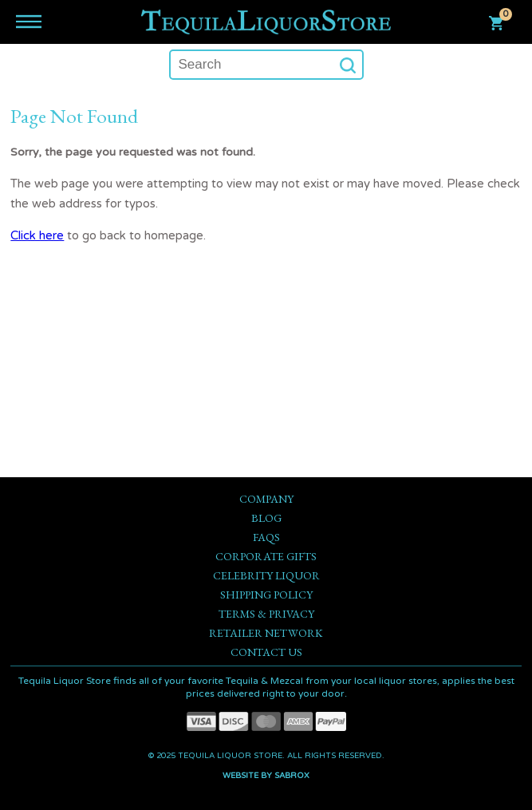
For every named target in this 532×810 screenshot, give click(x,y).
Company (266, 499)
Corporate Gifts (266, 556)
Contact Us (266, 652)
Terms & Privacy (266, 614)
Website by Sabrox (266, 776)
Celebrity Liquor (266, 575)
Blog (266, 518)
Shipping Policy (266, 595)
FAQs (266, 537)
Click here (37, 235)
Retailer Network (266, 633)
